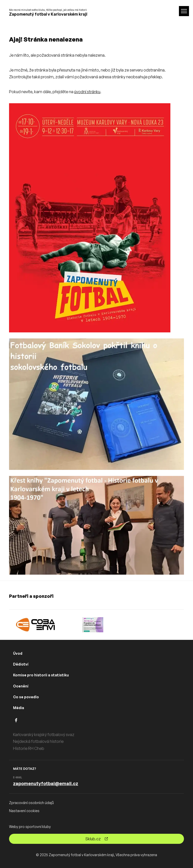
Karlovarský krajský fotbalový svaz (44, 735)
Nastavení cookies (24, 811)
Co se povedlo (26, 697)
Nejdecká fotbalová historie (38, 741)
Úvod (18, 653)
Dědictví (21, 664)
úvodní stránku (87, 92)
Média (19, 708)
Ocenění (21, 686)
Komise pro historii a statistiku (41, 675)
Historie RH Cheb (29, 748)
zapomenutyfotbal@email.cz (46, 783)
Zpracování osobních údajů (31, 803)
